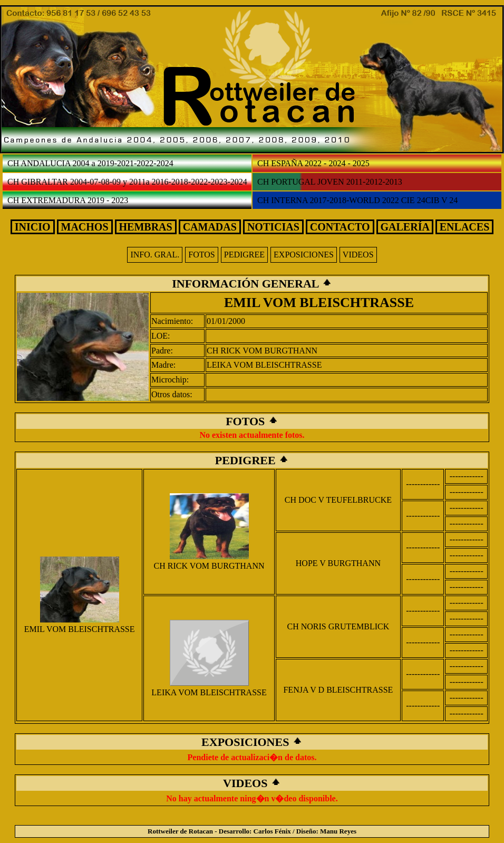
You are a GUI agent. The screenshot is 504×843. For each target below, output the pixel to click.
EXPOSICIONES (304, 255)
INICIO (33, 227)
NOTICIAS (273, 227)
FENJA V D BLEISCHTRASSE (338, 690)
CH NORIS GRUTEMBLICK (338, 626)
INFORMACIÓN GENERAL (247, 284)
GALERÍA (405, 227)
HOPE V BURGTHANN (338, 563)
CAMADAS (210, 227)
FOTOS (201, 255)
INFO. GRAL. (155, 255)
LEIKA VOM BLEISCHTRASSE (264, 365)
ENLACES (464, 227)
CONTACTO (340, 227)
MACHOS (85, 227)
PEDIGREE (244, 255)
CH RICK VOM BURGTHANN (262, 351)
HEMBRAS (146, 227)
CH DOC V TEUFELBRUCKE (338, 500)
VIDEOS (358, 255)
